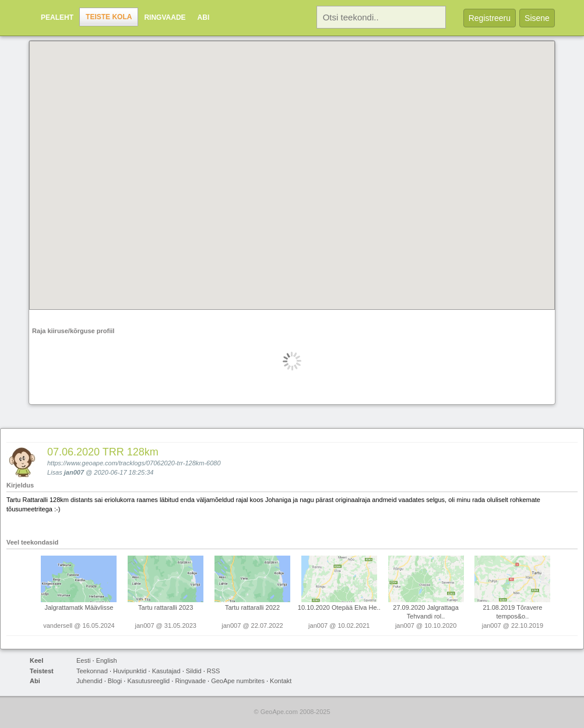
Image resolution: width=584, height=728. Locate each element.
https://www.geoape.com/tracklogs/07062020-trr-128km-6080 (134, 463)
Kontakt (281, 681)
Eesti (83, 660)
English (107, 660)
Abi (204, 17)
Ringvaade (165, 17)
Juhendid (89, 681)
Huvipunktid (130, 671)
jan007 (74, 472)
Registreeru (490, 18)
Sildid (194, 671)
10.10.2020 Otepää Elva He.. (339, 607)
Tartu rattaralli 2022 (252, 607)
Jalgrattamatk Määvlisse (79, 607)
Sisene (537, 18)
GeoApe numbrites (238, 681)
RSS (214, 671)
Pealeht (57, 17)
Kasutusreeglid (148, 681)
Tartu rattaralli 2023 (166, 607)
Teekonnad (92, 671)
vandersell (58, 625)
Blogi (115, 681)
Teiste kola (109, 17)
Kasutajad (166, 671)
